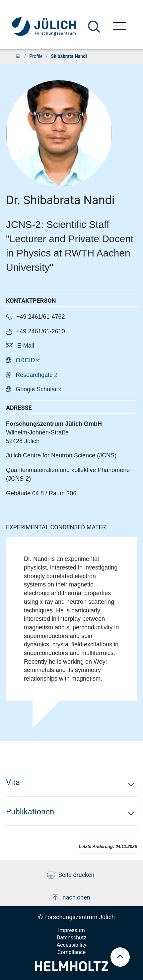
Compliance (71, 952)
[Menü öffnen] (119, 27)
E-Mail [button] (26, 346)
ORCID (25, 360)
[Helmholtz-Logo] (71, 969)
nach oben (71, 898)
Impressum (71, 930)
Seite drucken (71, 875)
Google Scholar (36, 389)
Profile (36, 56)
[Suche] (94, 27)
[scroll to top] (120, 957)
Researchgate (34, 375)
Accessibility (72, 945)
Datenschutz (71, 938)
